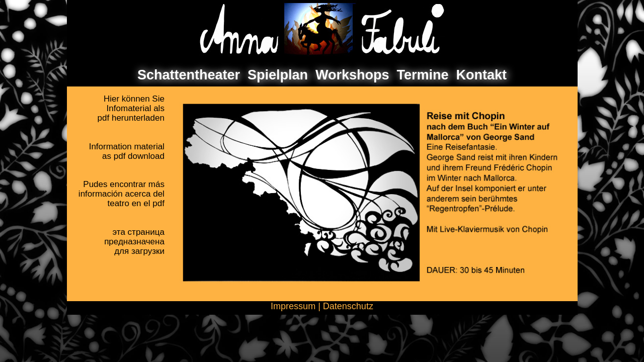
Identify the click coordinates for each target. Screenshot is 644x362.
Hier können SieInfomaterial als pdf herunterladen (131, 108)
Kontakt (482, 75)
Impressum (293, 306)
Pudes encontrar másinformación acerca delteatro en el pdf (122, 194)
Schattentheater (189, 75)
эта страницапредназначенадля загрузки (134, 242)
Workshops (352, 75)
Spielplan (278, 75)
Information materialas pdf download (127, 151)
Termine (423, 75)
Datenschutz (348, 306)
